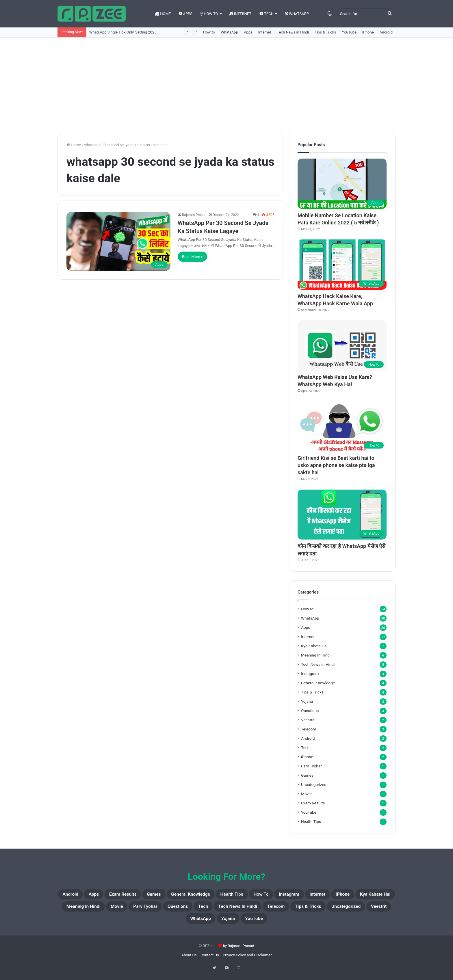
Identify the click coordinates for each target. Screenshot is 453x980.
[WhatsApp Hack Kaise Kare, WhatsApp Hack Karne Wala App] (342, 265)
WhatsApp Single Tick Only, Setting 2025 (123, 32)
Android (386, 32)
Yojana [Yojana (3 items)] (308, 923)
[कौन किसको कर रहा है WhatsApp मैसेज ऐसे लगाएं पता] (342, 515)
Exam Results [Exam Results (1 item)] (138, 895)
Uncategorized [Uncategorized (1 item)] (199, 923)
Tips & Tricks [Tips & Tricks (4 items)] (152, 923)
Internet (241, 14)
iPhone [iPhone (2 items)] (77, 909)
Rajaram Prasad (194, 215)
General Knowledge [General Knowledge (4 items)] (222, 895)
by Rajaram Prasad (238, 951)
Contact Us (210, 960)
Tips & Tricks (325, 32)
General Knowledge (318, 683)
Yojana (307, 701)
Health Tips (311, 821)
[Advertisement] (226, 84)
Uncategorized (314, 784)
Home (163, 14)
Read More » (192, 257)
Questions (310, 711)
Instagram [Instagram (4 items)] (344, 895)
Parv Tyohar (311, 766)
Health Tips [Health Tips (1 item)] (274, 895)
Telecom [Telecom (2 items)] (113, 923)
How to (209, 14)
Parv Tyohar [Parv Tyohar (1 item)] (247, 909)
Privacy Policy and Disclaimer (247, 960)
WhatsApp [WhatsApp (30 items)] (275, 923)
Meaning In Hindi (316, 655)
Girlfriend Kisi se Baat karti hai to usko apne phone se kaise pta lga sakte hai (336, 465)
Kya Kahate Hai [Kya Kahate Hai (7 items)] (117, 909)
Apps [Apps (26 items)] (103, 895)
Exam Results (313, 803)
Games (307, 775)
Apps (186, 14)
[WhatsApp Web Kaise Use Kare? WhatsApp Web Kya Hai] (342, 345)
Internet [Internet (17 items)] (379, 895)
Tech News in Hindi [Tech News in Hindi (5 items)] (360, 909)
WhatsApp (297, 14)
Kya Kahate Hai (314, 646)
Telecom (309, 729)
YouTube (349, 32)
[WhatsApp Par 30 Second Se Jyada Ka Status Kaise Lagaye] (118, 241)
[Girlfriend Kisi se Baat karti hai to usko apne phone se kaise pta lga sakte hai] (342, 426)
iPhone (368, 32)
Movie (306, 794)
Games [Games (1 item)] (177, 895)
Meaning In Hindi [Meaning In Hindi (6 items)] (170, 909)
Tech (267, 14)
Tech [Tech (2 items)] (318, 909)
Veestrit (308, 720)
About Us (189, 960)
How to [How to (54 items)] (310, 895)
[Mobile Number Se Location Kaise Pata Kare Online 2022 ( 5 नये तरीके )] (342, 184)
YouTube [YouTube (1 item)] (340, 923)
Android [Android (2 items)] (74, 895)
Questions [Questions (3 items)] (287, 909)
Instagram (310, 674)
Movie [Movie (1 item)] (212, 909)
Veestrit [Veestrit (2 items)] (240, 923)
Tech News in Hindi (293, 32)
